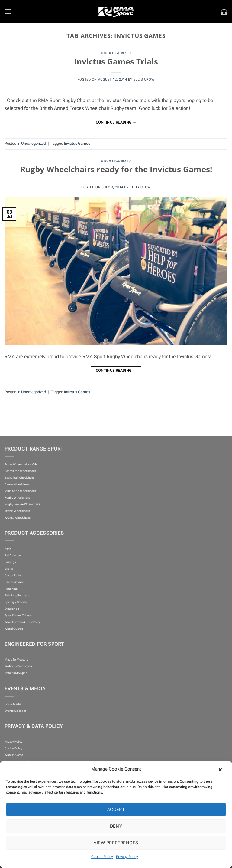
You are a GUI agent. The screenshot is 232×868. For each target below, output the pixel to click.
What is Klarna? (14, 755)
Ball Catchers (13, 555)
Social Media (13, 704)
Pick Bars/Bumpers (17, 595)
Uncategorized (116, 53)
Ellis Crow (144, 79)
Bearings (10, 562)
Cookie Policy (102, 857)
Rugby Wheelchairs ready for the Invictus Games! (116, 169)
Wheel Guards (14, 629)
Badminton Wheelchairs (20, 471)
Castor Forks (13, 575)
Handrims (11, 589)
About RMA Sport (16, 673)
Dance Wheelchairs (17, 484)
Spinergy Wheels (16, 602)
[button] (223, 769)
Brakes (9, 569)
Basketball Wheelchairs (19, 478)
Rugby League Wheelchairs (22, 504)
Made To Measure (16, 660)
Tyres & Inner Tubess (18, 615)
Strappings (12, 609)
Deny (116, 826)
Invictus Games (77, 143)
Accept (116, 810)
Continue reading (116, 123)
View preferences (116, 843)
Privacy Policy (127, 857)
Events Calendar (15, 711)
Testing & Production (18, 666)
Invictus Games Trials (116, 61)
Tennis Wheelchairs (17, 511)
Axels (8, 549)
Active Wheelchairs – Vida (21, 464)
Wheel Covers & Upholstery (22, 622)
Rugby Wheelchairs (17, 498)
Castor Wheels (14, 582)
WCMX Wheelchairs (18, 518)
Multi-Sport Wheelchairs (20, 491)
